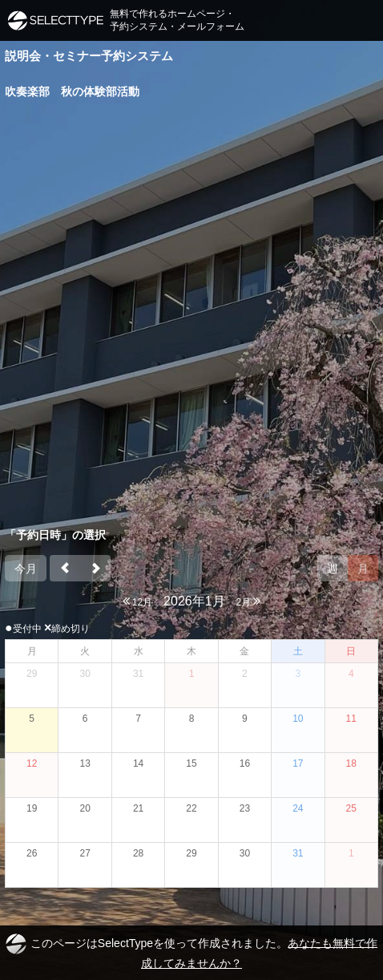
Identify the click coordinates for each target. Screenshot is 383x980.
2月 (248, 601)
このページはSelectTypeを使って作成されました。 (191, 952)
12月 (138, 601)
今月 (26, 569)
